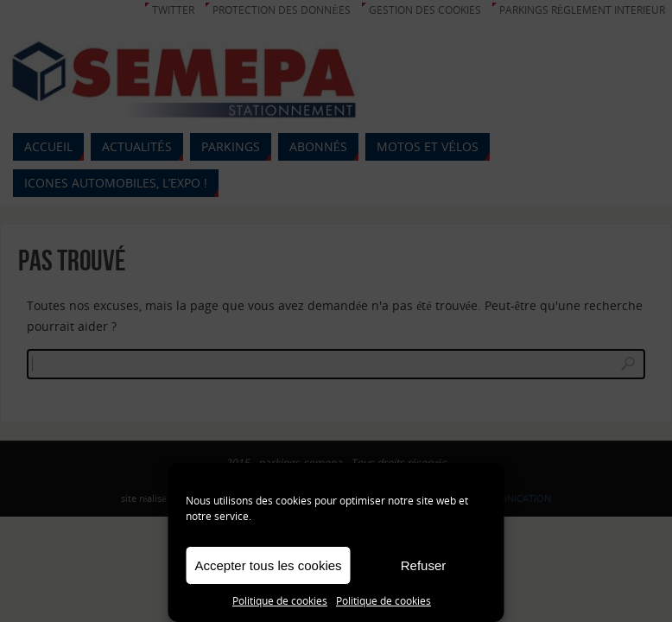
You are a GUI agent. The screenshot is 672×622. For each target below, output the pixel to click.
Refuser (424, 565)
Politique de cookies (280, 601)
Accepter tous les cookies (269, 565)
